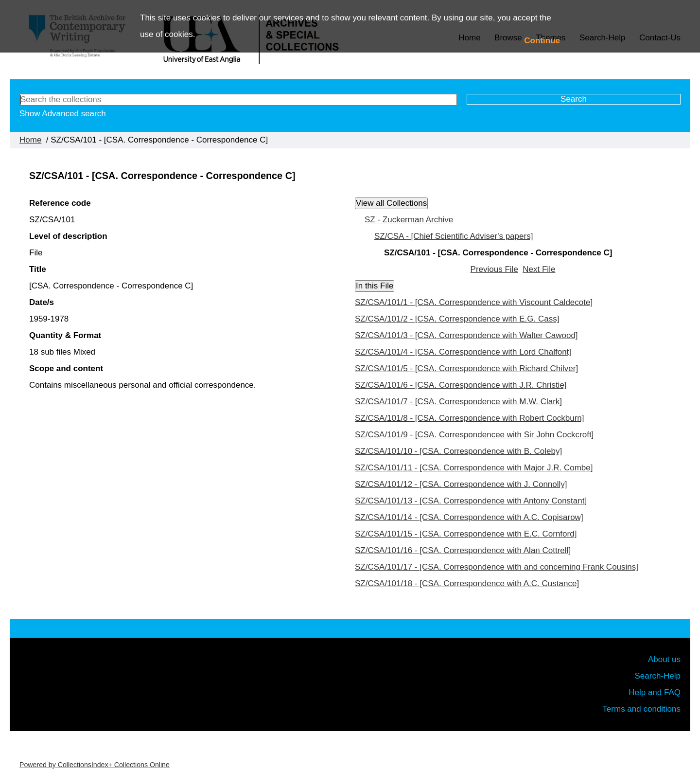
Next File (539, 269)
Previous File (494, 269)
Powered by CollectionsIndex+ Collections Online (95, 765)
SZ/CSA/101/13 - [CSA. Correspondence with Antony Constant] (471, 501)
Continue (542, 41)
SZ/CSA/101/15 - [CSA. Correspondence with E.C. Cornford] (466, 534)
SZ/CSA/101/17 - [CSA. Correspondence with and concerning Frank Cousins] (497, 567)
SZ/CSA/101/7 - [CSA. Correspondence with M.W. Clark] (458, 402)
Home (30, 140)
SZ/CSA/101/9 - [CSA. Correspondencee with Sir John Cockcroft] (474, 435)
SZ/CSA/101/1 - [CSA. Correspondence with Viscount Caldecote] (474, 302)
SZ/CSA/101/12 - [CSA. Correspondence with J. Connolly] (461, 484)
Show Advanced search (63, 114)
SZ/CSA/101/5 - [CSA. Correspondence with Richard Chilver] (466, 368)
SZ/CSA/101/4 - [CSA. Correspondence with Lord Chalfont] (463, 352)
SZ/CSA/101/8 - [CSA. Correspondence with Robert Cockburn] (470, 418)
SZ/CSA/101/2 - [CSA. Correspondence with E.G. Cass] (457, 319)
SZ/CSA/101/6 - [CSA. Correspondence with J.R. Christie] (461, 385)
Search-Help (658, 676)
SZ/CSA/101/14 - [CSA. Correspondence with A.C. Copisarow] (469, 517)
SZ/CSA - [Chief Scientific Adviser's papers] (454, 236)
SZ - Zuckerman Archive (409, 220)
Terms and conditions (641, 709)
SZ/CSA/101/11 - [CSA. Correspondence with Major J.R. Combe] (474, 468)
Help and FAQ (655, 692)
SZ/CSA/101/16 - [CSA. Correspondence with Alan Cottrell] (463, 550)
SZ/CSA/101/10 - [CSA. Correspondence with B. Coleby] (458, 451)
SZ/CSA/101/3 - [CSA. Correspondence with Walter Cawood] (466, 335)
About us (664, 659)
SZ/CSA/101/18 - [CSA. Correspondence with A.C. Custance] (467, 583)
